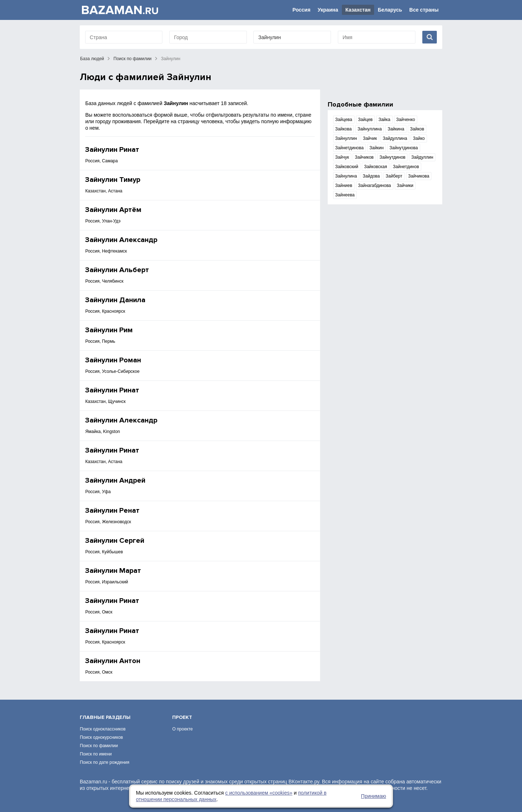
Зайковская (376, 167)
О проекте (183, 729)
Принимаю (374, 796)
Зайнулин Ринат (112, 150)
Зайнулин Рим (109, 330)
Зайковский (347, 167)
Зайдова (371, 176)
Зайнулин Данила (115, 300)
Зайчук (342, 157)
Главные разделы (105, 717)
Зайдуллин (422, 157)
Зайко (419, 138)
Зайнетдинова (350, 148)
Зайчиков (364, 157)
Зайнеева (345, 195)
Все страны (424, 10)
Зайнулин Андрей (115, 480)
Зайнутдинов (393, 157)
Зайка (384, 120)
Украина (328, 10)
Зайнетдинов (406, 167)
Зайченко (406, 120)
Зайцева (344, 120)
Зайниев (344, 186)
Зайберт (394, 176)
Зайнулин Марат (113, 571)
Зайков (417, 129)
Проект (182, 717)
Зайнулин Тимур (113, 180)
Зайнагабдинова (375, 186)
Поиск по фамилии (132, 59)
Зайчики (405, 186)
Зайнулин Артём (113, 210)
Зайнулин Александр (121, 240)
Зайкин (376, 148)
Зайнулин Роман (113, 360)
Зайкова (344, 129)
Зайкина (396, 129)
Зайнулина (346, 176)
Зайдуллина (395, 138)
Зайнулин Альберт (117, 270)
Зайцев (365, 120)
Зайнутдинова (403, 148)
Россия (302, 10)
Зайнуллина (370, 129)
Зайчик (370, 138)
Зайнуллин (346, 138)
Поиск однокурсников (101, 737)
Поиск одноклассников (103, 729)
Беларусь (390, 10)
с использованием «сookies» (259, 793)
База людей (92, 59)
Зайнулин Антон (113, 661)
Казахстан (358, 10)
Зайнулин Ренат (112, 511)
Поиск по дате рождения (105, 762)
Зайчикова (419, 176)
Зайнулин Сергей (115, 541)
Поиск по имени (96, 754)
